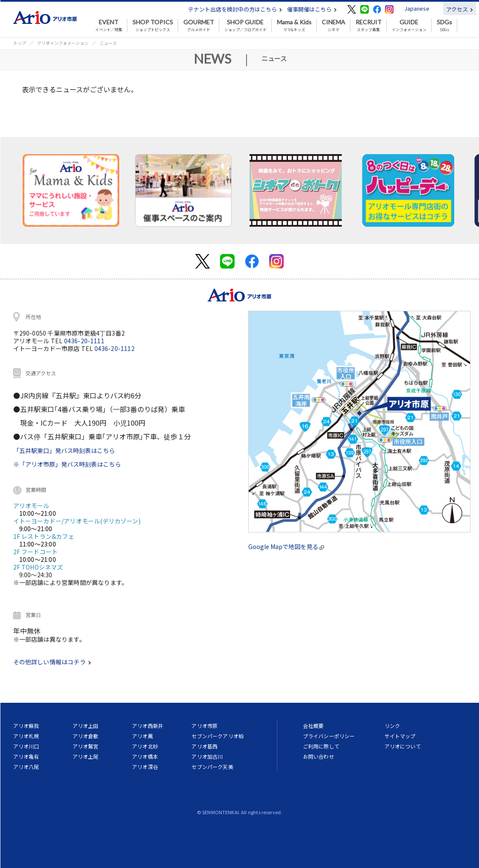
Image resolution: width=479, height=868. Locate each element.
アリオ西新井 (148, 726)
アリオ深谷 (145, 767)
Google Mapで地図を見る (286, 547)
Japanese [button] (417, 8)
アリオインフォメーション (63, 43)
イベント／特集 (109, 26)
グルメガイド (199, 26)
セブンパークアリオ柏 (217, 736)
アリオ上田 (86, 726)
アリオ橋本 (145, 756)
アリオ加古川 (207, 756)
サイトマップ (400, 736)
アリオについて (403, 746)
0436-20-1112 (115, 348)
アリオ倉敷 (86, 736)
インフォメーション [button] (409, 26)
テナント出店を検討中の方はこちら (235, 9)
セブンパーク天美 (212, 767)
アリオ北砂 (145, 746)
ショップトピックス (153, 26)
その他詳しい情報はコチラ (52, 662)
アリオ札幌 (26, 736)
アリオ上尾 (86, 756)
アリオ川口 (26, 746)
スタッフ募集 (369, 26)
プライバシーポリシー (329, 736)
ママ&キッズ (294, 26)
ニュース (108, 43)
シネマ (334, 26)
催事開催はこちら (312, 9)
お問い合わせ (319, 756)
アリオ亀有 (26, 756)
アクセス (460, 9)
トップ (20, 43)
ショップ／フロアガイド (245, 26)
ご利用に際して (321, 746)
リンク (392, 726)
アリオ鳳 (143, 736)
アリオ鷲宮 (86, 746)
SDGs (444, 26)
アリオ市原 (204, 726)
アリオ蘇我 (26, 726)
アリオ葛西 (204, 746)
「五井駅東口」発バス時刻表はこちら (64, 450)
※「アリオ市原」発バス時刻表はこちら (67, 464)
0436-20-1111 (84, 341)
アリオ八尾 (26, 767)
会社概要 (313, 726)
